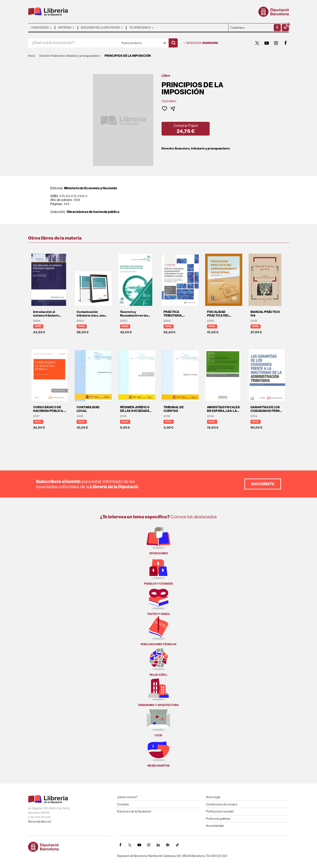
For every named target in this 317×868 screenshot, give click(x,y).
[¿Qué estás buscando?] (73, 43)
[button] (285, 28)
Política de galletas (218, 819)
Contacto (123, 804)
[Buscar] (173, 43)
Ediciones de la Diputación (134, 811)
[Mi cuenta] (277, 28)
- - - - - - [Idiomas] (251, 28)
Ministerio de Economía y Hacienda (91, 188)
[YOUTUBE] (267, 43)
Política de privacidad (220, 811)
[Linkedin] (158, 845)
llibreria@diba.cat (40, 822)
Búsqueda (201, 43)
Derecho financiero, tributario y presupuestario (196, 148)
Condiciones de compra (222, 804)
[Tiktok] (177, 845)
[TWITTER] (257, 43)
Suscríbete (263, 484)
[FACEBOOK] (286, 43)
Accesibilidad (215, 826)
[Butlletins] (168, 845)
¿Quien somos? (127, 797)
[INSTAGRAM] (276, 43)
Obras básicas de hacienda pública (93, 212)
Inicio (32, 56)
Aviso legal (213, 797)
